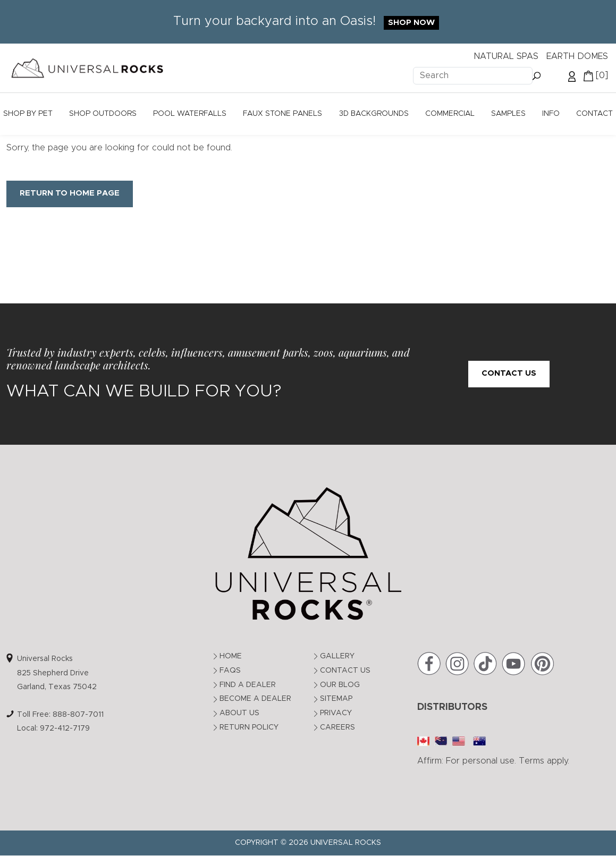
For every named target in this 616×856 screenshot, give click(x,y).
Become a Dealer (255, 699)
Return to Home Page (70, 193)
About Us (239, 713)
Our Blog (340, 685)
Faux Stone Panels (282, 114)
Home (231, 656)
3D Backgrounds (374, 114)
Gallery (337, 656)
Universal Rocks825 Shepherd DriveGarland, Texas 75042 (57, 673)
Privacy (336, 713)
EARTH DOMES (577, 56)
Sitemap (336, 699)
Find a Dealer (248, 685)
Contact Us (509, 373)
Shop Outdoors (103, 114)
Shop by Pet (28, 114)
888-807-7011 (78, 715)
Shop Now (411, 23)
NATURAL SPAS (506, 56)
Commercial (450, 114)
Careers (337, 727)
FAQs (230, 671)
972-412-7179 (65, 728)
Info (551, 114)
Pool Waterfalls (190, 114)
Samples (508, 114)
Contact (594, 114)
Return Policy (249, 727)
